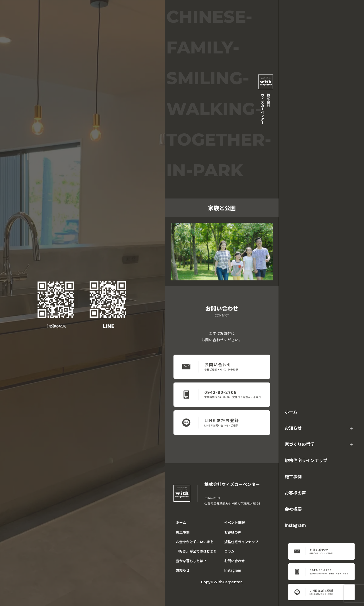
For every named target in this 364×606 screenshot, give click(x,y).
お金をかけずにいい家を (195, 542)
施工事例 (293, 476)
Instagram (295, 525)
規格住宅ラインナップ (306, 460)
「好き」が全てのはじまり (197, 551)
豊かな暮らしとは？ (191, 561)
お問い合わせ (235, 561)
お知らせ (293, 428)
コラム (229, 551)
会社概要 (293, 509)
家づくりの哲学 (300, 444)
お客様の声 (295, 493)
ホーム (291, 412)
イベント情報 (235, 522)
